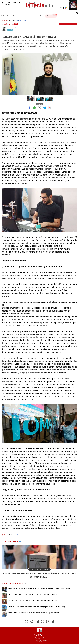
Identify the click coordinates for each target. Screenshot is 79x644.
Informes (15, 16)
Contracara (51, 16)
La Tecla (12, 21)
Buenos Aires (26, 16)
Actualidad (5, 16)
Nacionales (38, 16)
